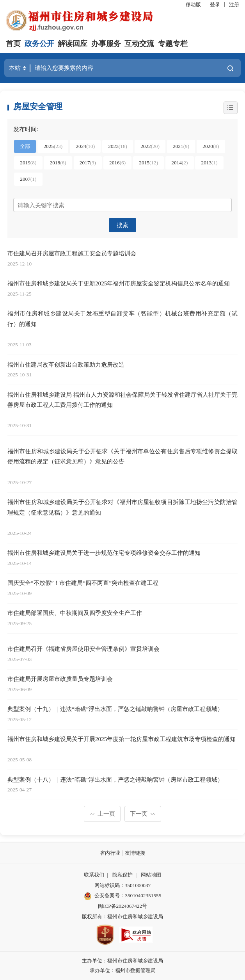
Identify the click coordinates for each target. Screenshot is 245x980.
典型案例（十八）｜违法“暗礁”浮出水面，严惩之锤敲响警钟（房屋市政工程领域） (115, 780)
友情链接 (135, 853)
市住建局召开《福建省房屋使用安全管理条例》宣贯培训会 (83, 649)
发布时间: (26, 129)
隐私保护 (123, 875)
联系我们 (94, 875)
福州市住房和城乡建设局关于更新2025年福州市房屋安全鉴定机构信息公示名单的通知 (119, 283)
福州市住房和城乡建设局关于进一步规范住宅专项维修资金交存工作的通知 (104, 553)
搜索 (123, 225)
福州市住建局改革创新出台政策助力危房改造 (66, 364)
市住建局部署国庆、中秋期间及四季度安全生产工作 (75, 613)
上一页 (102, 813)
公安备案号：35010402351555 (128, 895)
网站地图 (151, 875)
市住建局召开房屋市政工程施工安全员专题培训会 (72, 253)
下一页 (143, 813)
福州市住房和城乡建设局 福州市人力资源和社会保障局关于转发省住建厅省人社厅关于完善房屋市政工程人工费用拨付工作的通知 (123, 400)
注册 (234, 4)
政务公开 (39, 44)
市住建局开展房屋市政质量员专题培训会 (60, 679)
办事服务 (106, 44)
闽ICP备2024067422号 (123, 906)
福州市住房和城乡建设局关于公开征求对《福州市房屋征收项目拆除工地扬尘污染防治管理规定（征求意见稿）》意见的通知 (123, 507)
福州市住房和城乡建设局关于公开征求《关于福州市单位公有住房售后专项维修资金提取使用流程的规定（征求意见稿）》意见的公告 (123, 456)
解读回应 (73, 44)
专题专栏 (173, 44)
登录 (215, 4)
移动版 (193, 4)
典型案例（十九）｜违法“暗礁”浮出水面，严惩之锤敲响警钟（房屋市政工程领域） (115, 709)
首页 (13, 44)
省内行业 (110, 853)
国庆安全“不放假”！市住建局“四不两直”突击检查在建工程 (83, 583)
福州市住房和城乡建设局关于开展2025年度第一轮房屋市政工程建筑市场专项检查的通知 (122, 739)
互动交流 (139, 44)
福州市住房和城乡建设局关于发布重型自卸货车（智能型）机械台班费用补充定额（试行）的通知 (123, 319)
